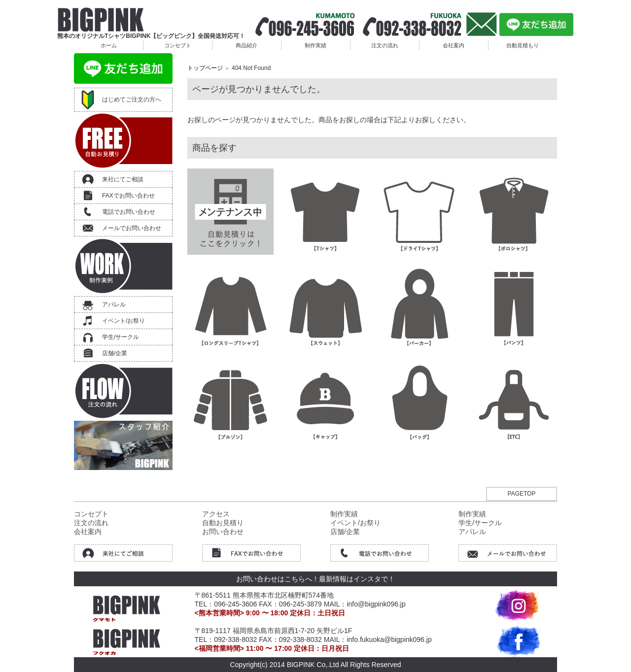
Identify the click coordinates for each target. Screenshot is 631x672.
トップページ (205, 68)
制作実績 (315, 45)
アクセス (216, 514)
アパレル (114, 304)
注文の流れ (385, 45)
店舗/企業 (115, 353)
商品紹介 (246, 45)
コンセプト (178, 45)
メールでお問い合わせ (132, 228)
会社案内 (454, 45)
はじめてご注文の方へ (132, 100)
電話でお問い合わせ (129, 212)
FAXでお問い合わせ (128, 196)
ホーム (109, 45)
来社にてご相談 (123, 179)
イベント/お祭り (123, 321)
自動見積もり (523, 45)
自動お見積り (223, 523)
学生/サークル (121, 337)
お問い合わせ (223, 532)
